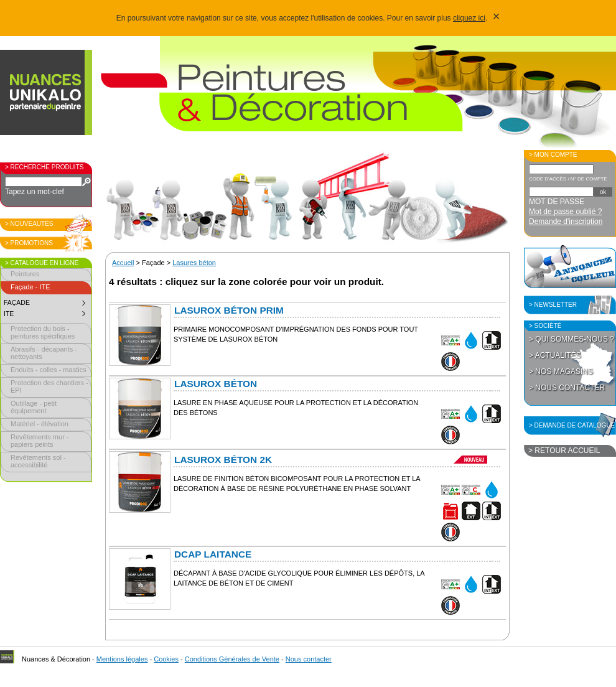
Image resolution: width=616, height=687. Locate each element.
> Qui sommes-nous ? (572, 339)
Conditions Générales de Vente (232, 659)
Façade (47, 304)
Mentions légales (122, 659)
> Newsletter (553, 305)
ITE (47, 315)
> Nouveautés (29, 224)
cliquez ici (469, 18)
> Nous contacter (567, 388)
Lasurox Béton (216, 384)
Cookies (166, 659)
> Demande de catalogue (572, 425)
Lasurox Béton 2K (223, 460)
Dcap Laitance (213, 554)
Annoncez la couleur (570, 266)
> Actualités (555, 355)
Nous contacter (309, 659)
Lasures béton (194, 263)
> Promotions (29, 243)
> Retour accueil (564, 451)
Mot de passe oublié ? (565, 212)
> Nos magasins (561, 372)
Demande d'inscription (566, 222)
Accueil (123, 263)
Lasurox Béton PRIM (229, 310)
